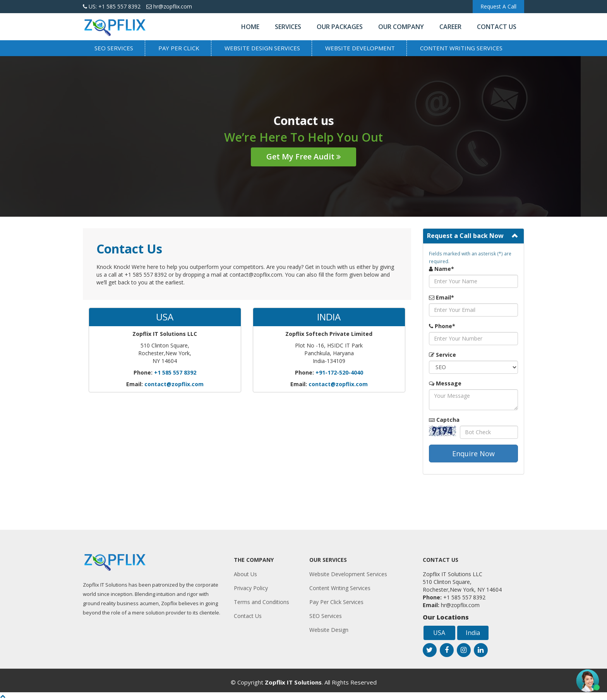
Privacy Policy (251, 588)
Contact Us (497, 27)
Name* (442, 269)
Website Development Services (348, 574)
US (112, 6)
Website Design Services (262, 48)
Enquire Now (473, 454)
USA (439, 633)
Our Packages (340, 27)
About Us (245, 574)
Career (450, 27)
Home (250, 27)
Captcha (444, 420)
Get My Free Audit (303, 157)
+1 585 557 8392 (175, 372)
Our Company (401, 27)
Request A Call (498, 6)
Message (445, 383)
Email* (442, 297)
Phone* (442, 326)
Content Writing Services (461, 48)
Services (288, 27)
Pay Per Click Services (336, 602)
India (473, 633)
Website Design (329, 630)
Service (442, 355)
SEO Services (114, 48)
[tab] (474, 236)
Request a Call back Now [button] (465, 236)
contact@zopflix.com (174, 384)
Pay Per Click (179, 48)
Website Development (360, 48)
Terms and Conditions (261, 602)
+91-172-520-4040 (339, 372)
